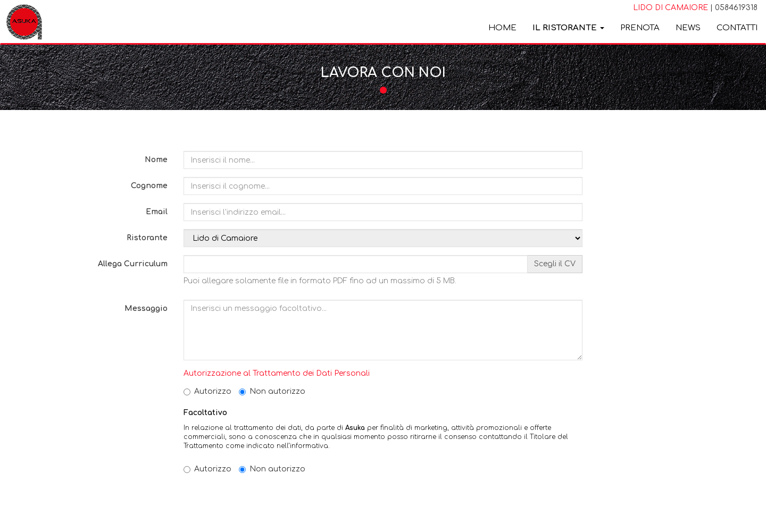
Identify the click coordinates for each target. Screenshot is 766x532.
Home (502, 28)
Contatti (737, 28)
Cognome (149, 186)
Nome (156, 160)
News (688, 28)
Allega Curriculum (133, 264)
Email (157, 212)
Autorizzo (207, 391)
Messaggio (146, 309)
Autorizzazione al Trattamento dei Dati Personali (277, 373)
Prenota (640, 28)
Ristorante (147, 238)
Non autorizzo (272, 391)
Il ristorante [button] (568, 28)
